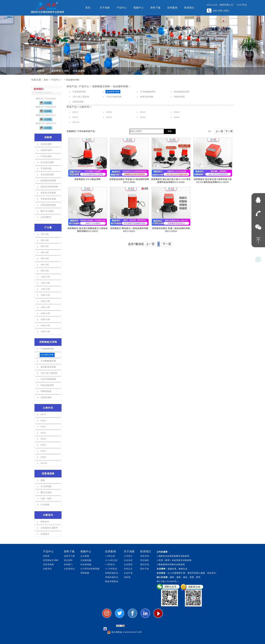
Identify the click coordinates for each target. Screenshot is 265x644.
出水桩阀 (45, 505)
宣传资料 (68, 560)
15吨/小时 (45, 289)
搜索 (170, 131)
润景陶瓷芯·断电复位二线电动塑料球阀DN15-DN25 (129, 230)
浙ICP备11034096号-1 (168, 581)
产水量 (48, 228)
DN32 (43, 433)
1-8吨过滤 (110, 556)
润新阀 (41, 71)
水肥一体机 (46, 499)
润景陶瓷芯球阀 (60, 71)
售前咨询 (145, 556)
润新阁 (127, 577)
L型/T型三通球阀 (49, 373)
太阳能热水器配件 (49, 528)
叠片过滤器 (46, 492)
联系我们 (189, 8)
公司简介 (128, 556)
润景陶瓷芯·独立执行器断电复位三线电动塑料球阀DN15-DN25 (88, 230)
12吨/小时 (45, 283)
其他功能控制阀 (48, 205)
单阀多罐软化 (112, 577)
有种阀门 (68, 565)
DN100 (44, 463)
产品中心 (122, 8)
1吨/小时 (45, 234)
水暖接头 (45, 534)
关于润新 (105, 8)
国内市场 (145, 565)
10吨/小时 (45, 277)
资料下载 (155, 8)
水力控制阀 (46, 486)
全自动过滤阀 (47, 162)
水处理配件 (46, 217)
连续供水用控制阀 (49, 187)
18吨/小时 (45, 295)
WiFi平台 (242, 5)
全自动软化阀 (47, 175)
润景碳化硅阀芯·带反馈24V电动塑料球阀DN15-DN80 (129, 181)
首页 (88, 8)
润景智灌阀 (46, 397)
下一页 (229, 131)
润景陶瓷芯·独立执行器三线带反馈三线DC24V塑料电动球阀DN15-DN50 (213, 181)
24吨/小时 (45, 307)
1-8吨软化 (110, 565)
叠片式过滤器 (47, 211)
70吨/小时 (45, 332)
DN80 (43, 457)
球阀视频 (85, 573)
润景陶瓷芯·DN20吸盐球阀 (87, 179)
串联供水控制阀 (48, 193)
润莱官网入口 (226, 5)
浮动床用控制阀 (48, 199)
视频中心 (139, 8)
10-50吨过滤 (111, 560)
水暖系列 (48, 515)
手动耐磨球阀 (47, 349)
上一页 (219, 131)
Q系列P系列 (46, 150)
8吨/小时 (45, 271)
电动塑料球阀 (73, 80)
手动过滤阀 (46, 156)
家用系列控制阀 (48, 181)
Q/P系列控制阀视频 (90, 569)
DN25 (43, 427)
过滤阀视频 (86, 560)
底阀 (43, 480)
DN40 (43, 439)
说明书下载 (69, 556)
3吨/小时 (45, 246)
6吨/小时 (45, 265)
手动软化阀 (46, 168)
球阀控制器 (46, 391)
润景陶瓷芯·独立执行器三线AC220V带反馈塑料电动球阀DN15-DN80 (171, 181)
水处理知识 (69, 569)
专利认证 (128, 569)
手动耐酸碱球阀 (48, 361)
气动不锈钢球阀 (48, 379)
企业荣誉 (128, 565)
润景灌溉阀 (79, 71)
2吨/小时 (45, 240)
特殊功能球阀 (47, 385)
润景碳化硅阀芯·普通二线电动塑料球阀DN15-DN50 (171, 230)
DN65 (43, 451)
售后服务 (145, 560)
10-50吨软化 (111, 569)
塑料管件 (45, 522)
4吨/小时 (45, 252)
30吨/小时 (45, 313)
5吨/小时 (45, 259)
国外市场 (145, 569)
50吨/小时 (45, 326)
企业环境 (128, 573)
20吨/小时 (45, 301)
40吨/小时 (45, 319)
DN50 (43, 445)
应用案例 (172, 8)
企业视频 (85, 556)
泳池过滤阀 (46, 144)
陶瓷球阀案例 (112, 581)
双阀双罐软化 (112, 573)
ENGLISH (212, 5)
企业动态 (128, 560)
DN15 (43, 415)
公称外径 (48, 408)
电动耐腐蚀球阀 (48, 367)
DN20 (43, 421)
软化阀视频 (86, 565)
